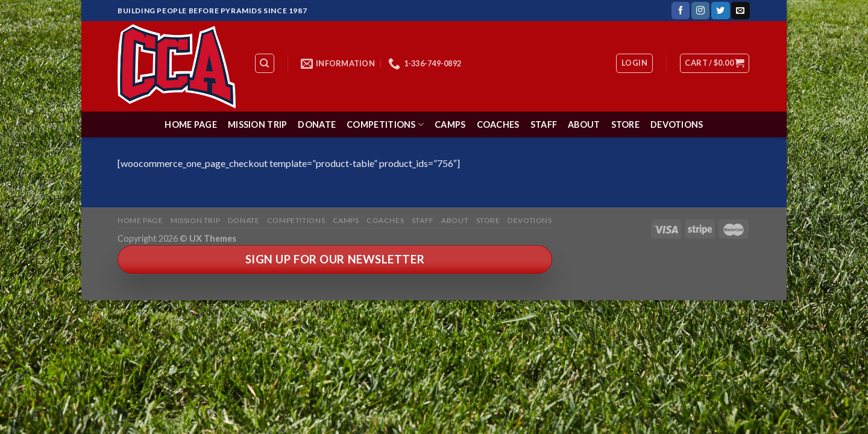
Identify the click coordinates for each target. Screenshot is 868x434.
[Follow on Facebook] (681, 11)
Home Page (191, 124)
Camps (450, 124)
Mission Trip (257, 124)
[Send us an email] (740, 11)
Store (625, 124)
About (584, 124)
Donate (317, 124)
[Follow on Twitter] (720, 11)
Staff (544, 124)
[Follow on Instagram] (700, 11)
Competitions (385, 124)
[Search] (265, 63)
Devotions (677, 124)
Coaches (498, 124)
